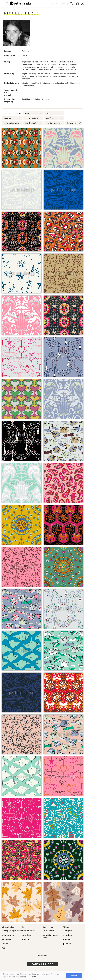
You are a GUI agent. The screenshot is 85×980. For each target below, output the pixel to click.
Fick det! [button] (74, 976)
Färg (47, 113)
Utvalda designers (8, 935)
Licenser (5, 944)
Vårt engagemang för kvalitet (12, 931)
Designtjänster (27, 935)
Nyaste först (33, 118)
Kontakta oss (43, 964)
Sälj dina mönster (48, 931)
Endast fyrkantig (54, 123)
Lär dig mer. (32, 977)
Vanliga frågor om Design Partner (51, 936)
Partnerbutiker (7, 939)
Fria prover (26, 939)
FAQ (3, 948)
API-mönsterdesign (29, 931)
